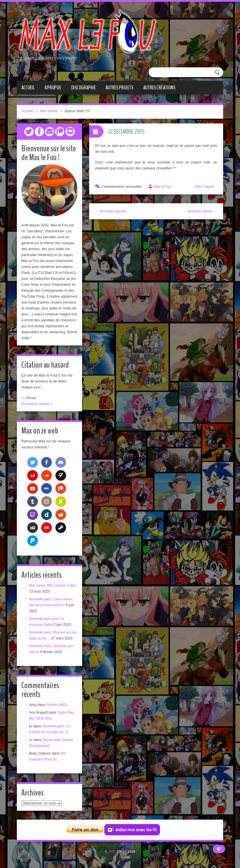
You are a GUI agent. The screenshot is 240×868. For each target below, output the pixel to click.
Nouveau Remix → (202, 211)
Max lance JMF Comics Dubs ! (53, 585)
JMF (112, 851)
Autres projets (119, 88)
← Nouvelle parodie (111, 211)
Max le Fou (162, 187)
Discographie (83, 88)
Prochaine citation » (37, 404)
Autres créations (159, 88)
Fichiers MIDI (56, 704)
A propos (53, 88)
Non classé (49, 111)
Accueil (28, 88)
